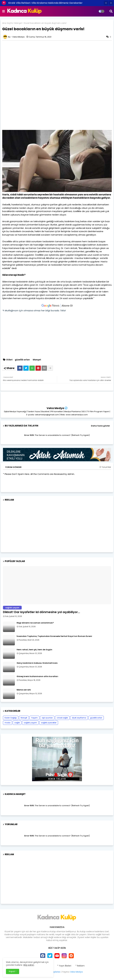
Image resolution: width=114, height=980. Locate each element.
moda (7, 723)
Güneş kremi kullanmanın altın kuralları (37, 676)
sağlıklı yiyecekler (49, 723)
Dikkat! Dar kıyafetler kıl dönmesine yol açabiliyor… (41, 612)
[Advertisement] (57, 63)
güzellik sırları (22, 360)
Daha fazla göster (100, 426)
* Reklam (80, 966)
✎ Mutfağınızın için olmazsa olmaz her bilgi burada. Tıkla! (34, 310)
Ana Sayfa (7, 23)
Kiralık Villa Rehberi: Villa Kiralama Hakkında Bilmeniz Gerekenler (45, 3)
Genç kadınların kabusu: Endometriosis (37, 663)
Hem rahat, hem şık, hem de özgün (34, 650)
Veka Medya (55, 408)
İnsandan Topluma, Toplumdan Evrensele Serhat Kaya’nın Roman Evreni (54, 636)
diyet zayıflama (79, 718)
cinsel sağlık (62, 718)
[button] (106, 3)
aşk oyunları (47, 718)
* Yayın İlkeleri (64, 966)
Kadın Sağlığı (11, 718)
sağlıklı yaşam (30, 723)
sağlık (17, 723)
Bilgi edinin (29, 965)
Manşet (18, 23)
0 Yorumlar (105, 467)
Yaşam (34, 718)
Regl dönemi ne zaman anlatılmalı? (35, 623)
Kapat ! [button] (13, 971)
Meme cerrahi (24, 690)
